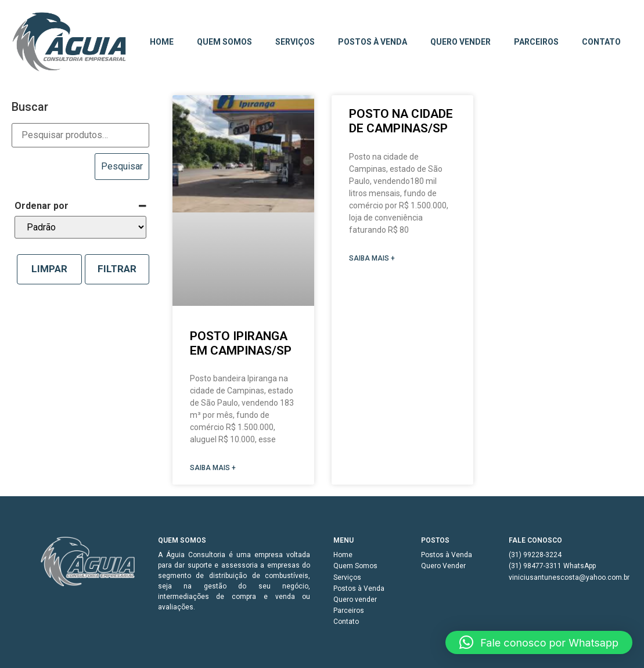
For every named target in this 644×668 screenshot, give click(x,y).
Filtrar (117, 269)
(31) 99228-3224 (535, 555)
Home (162, 42)
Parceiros (536, 42)
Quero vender (460, 42)
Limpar (49, 269)
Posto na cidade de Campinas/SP (401, 121)
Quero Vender (443, 566)
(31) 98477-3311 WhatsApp (552, 566)
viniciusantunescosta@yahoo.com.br (556, 577)
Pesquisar (122, 166)
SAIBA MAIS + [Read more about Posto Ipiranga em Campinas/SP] (213, 468)
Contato (601, 42)
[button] (539, 642)
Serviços (295, 42)
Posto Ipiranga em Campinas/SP (241, 343)
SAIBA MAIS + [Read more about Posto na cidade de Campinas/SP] (372, 258)
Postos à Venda (373, 42)
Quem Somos (224, 42)
